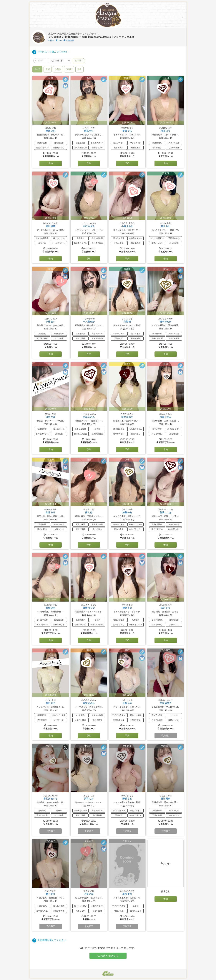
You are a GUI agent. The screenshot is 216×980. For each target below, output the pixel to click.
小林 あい (50, 322)
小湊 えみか (127, 226)
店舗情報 (69, 40)
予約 (51, 163)
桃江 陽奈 (166, 799)
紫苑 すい (89, 131)
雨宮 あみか (89, 703)
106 (59, 40)
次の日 (79, 60)
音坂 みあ (50, 608)
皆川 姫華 (50, 226)
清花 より (166, 131)
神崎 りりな (89, 608)
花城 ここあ (166, 512)
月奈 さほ (89, 894)
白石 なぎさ (89, 226)
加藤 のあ (127, 512)
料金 (51, 40)
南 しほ (89, 512)
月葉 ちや (127, 703)
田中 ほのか (127, 417)
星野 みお (50, 131)
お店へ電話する (108, 956)
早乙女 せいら (50, 799)
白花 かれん (89, 417)
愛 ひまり (50, 894)
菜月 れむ (166, 226)
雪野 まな (127, 608)
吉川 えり (166, 608)
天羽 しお (89, 799)
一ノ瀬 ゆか (89, 322)
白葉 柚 (127, 322)
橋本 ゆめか (166, 322)
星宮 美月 (127, 894)
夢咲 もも (127, 799)
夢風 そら (127, 131)
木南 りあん (166, 417)
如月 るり (50, 512)
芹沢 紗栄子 (166, 703)
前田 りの (50, 703)
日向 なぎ (50, 417)
